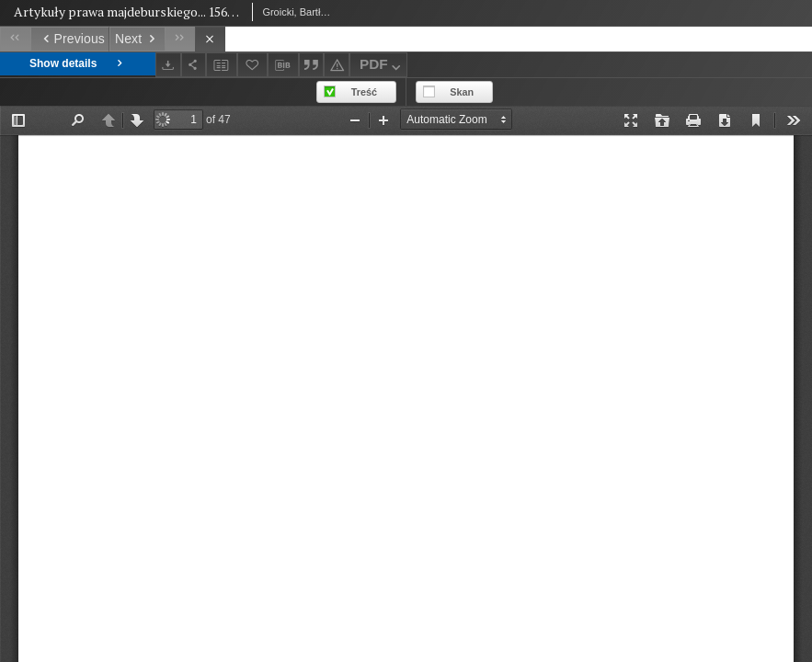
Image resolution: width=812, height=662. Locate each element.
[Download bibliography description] (283, 65)
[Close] (210, 39)
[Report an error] (337, 65)
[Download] (168, 65)
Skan (462, 92)
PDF (382, 67)
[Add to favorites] (253, 65)
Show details (78, 64)
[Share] (194, 65)
